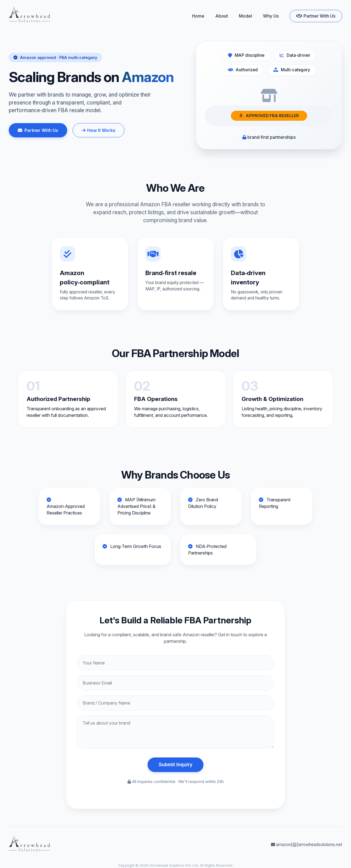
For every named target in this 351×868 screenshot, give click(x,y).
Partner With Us (316, 16)
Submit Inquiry (175, 765)
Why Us (271, 16)
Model (245, 16)
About (222, 16)
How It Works (99, 130)
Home (198, 16)
